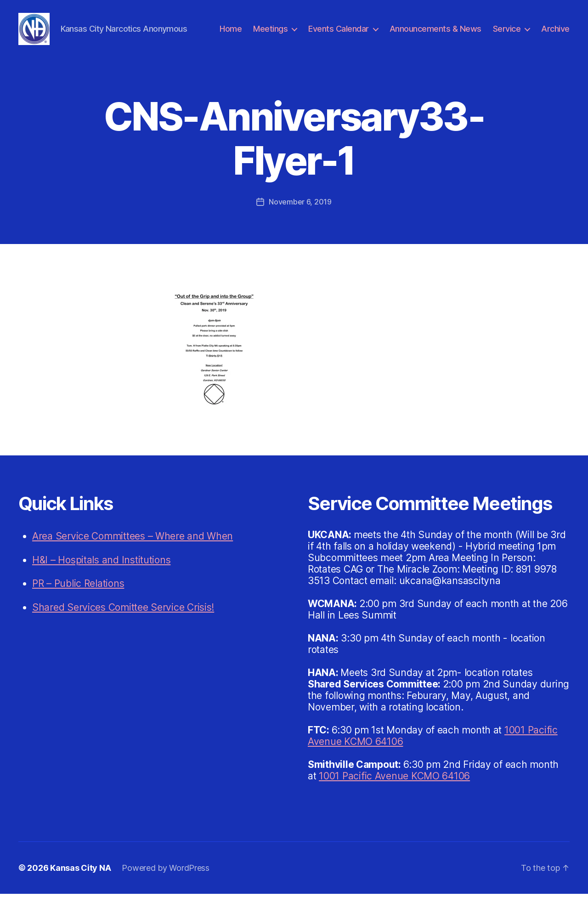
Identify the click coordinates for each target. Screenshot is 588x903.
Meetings (270, 33)
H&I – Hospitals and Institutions (101, 569)
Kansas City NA (80, 877)
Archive (555, 33)
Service (507, 33)
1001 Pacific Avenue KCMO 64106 (394, 785)
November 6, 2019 (300, 211)
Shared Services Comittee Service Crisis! (123, 616)
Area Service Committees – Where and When (133, 545)
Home (231, 33)
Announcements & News (435, 33)
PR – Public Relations (78, 593)
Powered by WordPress (166, 877)
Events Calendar (339, 33)
